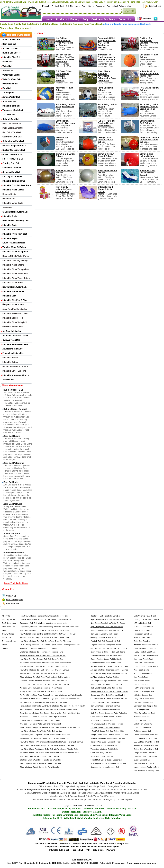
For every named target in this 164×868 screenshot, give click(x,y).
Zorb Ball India (11, 482)
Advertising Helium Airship (107, 105)
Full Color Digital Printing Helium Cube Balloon (106, 123)
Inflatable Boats (10, 225)
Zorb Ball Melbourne (14, 463)
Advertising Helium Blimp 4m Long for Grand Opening (149, 107)
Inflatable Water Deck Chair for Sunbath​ (147, 173)
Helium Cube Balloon (62, 139)
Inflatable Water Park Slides (15, 274)
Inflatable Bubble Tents (13, 291)
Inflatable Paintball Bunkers (15, 344)
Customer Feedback (103, 19)
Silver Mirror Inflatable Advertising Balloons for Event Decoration (107, 76)
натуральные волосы (145, 863)
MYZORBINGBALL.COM (91, 805)
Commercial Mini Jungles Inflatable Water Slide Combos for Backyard (107, 43)
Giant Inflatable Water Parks (15, 212)
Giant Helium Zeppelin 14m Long (65, 122)
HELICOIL (57, 863)
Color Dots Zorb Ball (12, 137)
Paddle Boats (9, 199)
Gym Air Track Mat (11, 340)
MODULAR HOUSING (88, 863)
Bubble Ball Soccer (11, 53)
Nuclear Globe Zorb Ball (14, 150)
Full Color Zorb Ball (12, 124)
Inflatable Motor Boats (13, 203)
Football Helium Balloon (106, 89)
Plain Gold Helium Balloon (65, 172)
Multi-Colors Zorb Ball (13, 128)
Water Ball (7, 66)
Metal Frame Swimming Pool (16, 221)
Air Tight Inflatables (12, 331)
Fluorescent (75, 6)
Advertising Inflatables (13, 349)
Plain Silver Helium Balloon (107, 172)
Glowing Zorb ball (11, 163)
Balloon (122, 6)
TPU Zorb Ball (9, 115)
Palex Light (105, 863)
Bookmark (145, 24)
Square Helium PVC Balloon (147, 122)
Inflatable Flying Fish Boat (15, 234)
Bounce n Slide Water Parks (16, 256)
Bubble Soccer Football (15, 409)
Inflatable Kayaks (10, 238)
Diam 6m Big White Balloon (65, 155)
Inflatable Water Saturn (13, 265)
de (105, 6)
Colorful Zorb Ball (11, 119)
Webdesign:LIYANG (82, 860)
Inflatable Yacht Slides (13, 327)
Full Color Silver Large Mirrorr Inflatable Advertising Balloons (64, 76)
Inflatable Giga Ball (11, 57)
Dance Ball (7, 62)
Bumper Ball (112, 6)
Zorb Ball (7, 88)
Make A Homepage (12, 600)
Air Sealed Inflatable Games (15, 336)
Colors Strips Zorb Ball (13, 141)
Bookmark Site (155, 6)
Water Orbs (8, 71)
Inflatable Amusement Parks (16, 375)
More (129, 6)
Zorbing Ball (8, 93)
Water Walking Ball (11, 75)
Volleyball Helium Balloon (64, 89)
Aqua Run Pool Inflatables (15, 309)
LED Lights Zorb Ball (12, 177)
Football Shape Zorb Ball (14, 146)
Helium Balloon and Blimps (15, 367)
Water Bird (7, 207)
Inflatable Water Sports (13, 305)
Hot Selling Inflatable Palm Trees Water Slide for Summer (64, 42)
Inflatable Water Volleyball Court (14, 323)
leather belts (70, 863)
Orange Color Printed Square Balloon (105, 140)
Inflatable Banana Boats (14, 230)
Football (55, 6)
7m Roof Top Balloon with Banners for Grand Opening (149, 42)
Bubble (91, 6)
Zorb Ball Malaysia (13, 504)
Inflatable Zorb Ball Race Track (17, 185)
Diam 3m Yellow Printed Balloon (106, 155)
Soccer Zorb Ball (10, 48)
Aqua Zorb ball (9, 101)
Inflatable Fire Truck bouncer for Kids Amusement (107, 57)
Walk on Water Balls (12, 79)
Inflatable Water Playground (15, 252)
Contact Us (125, 19)
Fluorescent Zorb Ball (13, 159)
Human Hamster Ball (12, 154)
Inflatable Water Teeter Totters (16, 278)
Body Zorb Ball (9, 44)
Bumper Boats (9, 194)
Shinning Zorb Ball (11, 172)
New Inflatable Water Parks (15, 287)
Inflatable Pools (10, 216)
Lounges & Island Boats (14, 243)
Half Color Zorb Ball (12, 132)
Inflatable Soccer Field (13, 318)
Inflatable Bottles (10, 362)
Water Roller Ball (10, 84)
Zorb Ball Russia (12, 436)
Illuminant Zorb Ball (12, 168)
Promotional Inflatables (13, 353)
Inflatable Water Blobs (13, 283)
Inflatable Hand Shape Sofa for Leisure (105, 189)
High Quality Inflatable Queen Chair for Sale (64, 189)
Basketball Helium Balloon (149, 56)
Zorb (62, 6)
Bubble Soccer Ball (11, 40)
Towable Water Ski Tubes (14, 247)
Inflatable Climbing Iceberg (15, 260)
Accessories (8, 380)
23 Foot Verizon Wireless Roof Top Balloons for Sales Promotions (65, 58)
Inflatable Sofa (9, 296)
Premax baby (119, 863)
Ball (67, 6)
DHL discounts (44, 863)
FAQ (85, 19)
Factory (75, 19)
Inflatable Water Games (13, 190)
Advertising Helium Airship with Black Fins (65, 107)
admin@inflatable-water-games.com (121, 24)
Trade (130, 863)
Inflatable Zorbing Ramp (14, 181)
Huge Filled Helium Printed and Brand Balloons (149, 140)
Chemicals (30, 863)
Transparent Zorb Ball (13, 110)
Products (61, 19)
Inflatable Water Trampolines (16, 269)
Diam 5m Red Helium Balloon (147, 155)
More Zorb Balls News (16, 583)
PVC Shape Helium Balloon (149, 89)
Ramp (84, 6)
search (28, 28)
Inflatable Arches (10, 358)
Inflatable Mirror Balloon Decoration (149, 72)
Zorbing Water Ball (11, 97)
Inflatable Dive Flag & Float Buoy (15, 301)
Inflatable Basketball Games (15, 313)
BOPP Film (18, 863)
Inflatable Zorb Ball (11, 106)
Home (49, 19)
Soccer (99, 6)
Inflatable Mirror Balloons (14, 371)
